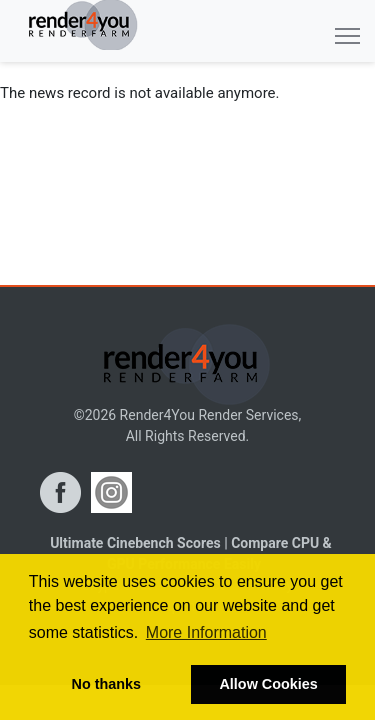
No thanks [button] (107, 684)
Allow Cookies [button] (268, 684)
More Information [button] (206, 632)
